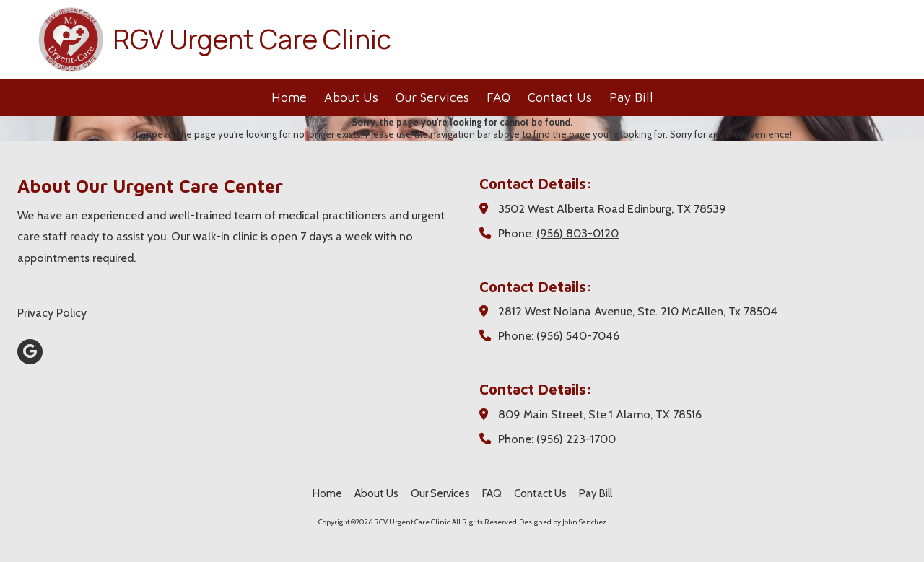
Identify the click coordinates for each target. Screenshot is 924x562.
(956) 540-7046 (578, 335)
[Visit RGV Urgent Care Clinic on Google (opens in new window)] (30, 352)
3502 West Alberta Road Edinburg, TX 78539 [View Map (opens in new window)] (612, 208)
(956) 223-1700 (576, 439)
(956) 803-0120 (577, 233)
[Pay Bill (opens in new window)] (631, 98)
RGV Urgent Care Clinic (252, 39)
